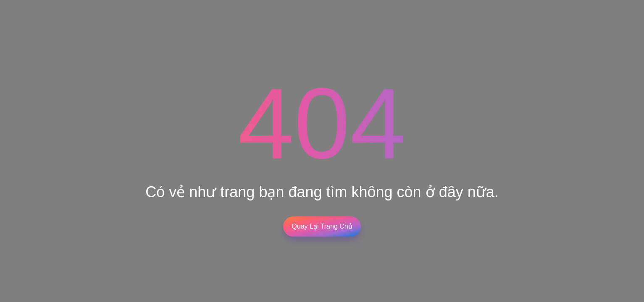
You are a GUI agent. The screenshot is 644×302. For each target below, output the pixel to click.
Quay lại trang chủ (322, 226)
